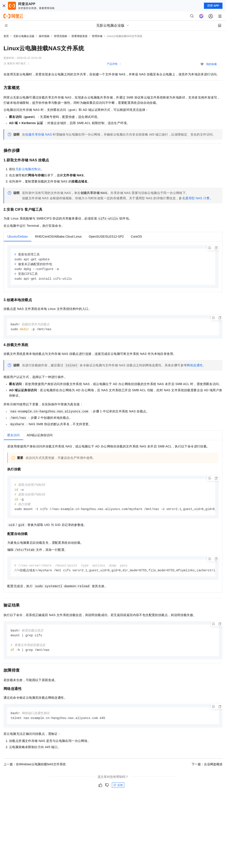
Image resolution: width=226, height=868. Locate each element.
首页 (6, 36)
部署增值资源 (79, 36)
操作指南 (44, 36)
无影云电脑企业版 (24, 36)
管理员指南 (60, 36)
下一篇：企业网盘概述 (207, 769)
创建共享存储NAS (39, 134)
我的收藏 (211, 64)
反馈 (118, 790)
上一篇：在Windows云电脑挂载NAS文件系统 (35, 769)
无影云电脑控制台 (28, 169)
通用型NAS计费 (197, 198)
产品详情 (112, 64)
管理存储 (97, 36)
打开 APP (213, 6)
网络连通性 (195, 367)
